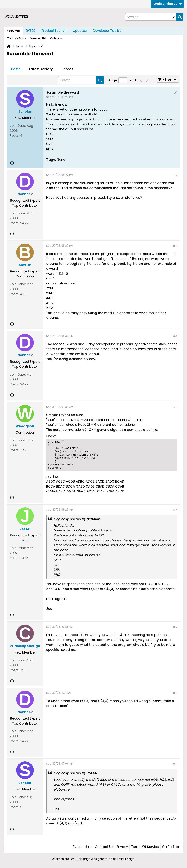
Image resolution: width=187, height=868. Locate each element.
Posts (16, 69)
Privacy (122, 847)
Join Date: (18, 126)
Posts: (15, 136)
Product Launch (54, 31)
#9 (175, 764)
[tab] (16, 69)
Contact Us (104, 847)
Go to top (170, 847)
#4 (175, 336)
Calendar (57, 38)
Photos (67, 69)
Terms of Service (145, 847)
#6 (175, 510)
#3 (175, 246)
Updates (80, 31)
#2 (175, 175)
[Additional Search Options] (174, 17)
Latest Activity (41, 69)
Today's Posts (17, 38)
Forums (13, 31)
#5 (175, 407)
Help (88, 847)
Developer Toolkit (107, 31)
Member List (38, 38)
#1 (176, 93)
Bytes (77, 847)
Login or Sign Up (167, 4)
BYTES (31, 31)
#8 (175, 693)
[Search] (151, 17)
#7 (175, 627)
